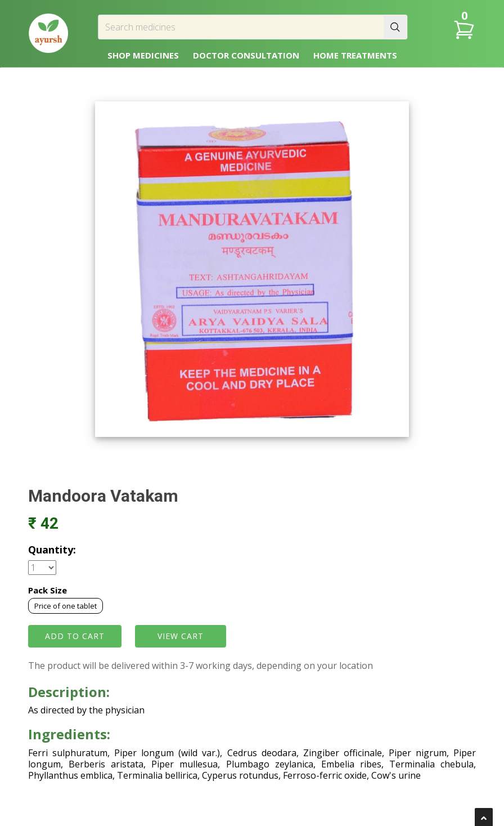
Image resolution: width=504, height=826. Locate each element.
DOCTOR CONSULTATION (246, 55)
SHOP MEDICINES (143, 55)
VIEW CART (181, 636)
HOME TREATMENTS (355, 55)
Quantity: (52, 550)
